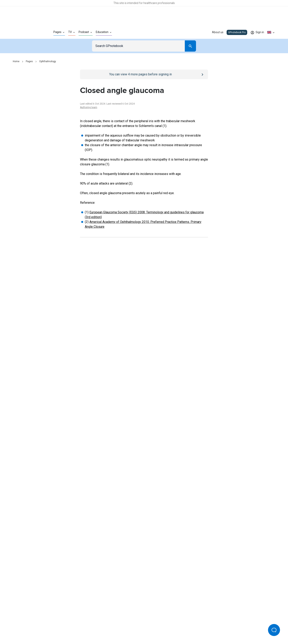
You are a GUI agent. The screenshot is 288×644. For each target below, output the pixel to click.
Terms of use (122, 628)
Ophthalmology (48, 61)
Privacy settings (186, 628)
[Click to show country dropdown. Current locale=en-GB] (271, 32)
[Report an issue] (144, 413)
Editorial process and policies (153, 628)
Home (16, 61)
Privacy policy (100, 628)
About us (218, 32)
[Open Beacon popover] (274, 630)
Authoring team (89, 107)
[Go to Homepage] (27, 32)
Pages (29, 61)
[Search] (190, 46)
